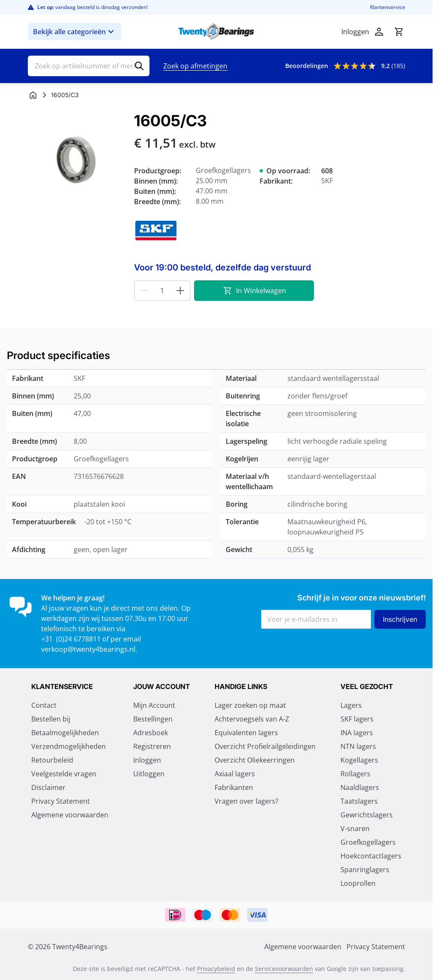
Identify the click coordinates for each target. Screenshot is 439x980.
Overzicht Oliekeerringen (255, 760)
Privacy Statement (61, 801)
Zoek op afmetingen (195, 66)
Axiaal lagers (235, 774)
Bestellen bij (51, 719)
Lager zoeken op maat (250, 705)
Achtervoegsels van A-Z (252, 719)
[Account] (379, 32)
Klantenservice (388, 7)
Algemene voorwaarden (70, 815)
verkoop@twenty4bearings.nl (88, 649)
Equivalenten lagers (246, 733)
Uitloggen (149, 774)
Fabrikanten (234, 787)
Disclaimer (48, 787)
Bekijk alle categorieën (75, 32)
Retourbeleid (52, 760)
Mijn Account (154, 705)
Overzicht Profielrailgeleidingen (265, 746)
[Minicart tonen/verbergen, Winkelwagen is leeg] (399, 32)
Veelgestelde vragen (64, 774)
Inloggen (147, 760)
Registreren (152, 746)
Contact (44, 705)
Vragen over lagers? (246, 801)
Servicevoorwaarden (284, 969)
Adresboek (151, 733)
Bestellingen (153, 719)
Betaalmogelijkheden (65, 733)
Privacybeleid (216, 969)
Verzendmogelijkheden (69, 746)
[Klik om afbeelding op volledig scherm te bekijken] (77, 161)
